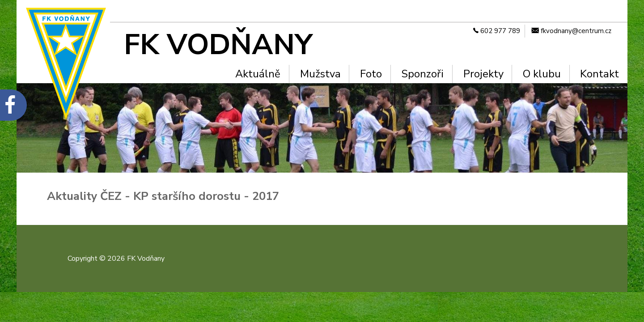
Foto (371, 74)
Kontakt (600, 74)
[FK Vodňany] (235, 45)
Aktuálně (258, 74)
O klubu (542, 74)
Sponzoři (422, 74)
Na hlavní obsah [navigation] (4, 15)
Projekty (483, 74)
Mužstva (320, 74)
